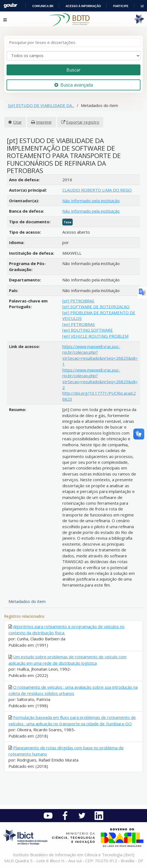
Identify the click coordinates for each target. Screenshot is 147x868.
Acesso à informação (83, 6)
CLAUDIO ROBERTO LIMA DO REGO (97, 190)
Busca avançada (74, 85)
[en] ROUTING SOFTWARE (88, 330)
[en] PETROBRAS (79, 324)
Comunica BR (43, 6)
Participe (121, 6)
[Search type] (73, 56)
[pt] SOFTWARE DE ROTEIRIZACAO (96, 307)
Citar (17, 122)
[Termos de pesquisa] (73, 42)
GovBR (10, 6)
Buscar (73, 70)
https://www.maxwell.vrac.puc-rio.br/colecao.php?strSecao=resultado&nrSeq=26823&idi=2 (100, 379)
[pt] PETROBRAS (78, 301)
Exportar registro (83, 122)
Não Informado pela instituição (91, 201)
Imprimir (44, 122)
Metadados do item (27, 601)
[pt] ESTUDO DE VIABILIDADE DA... (41, 105)
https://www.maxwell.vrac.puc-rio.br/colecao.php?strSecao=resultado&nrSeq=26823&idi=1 (100, 355)
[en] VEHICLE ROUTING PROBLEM (95, 336)
